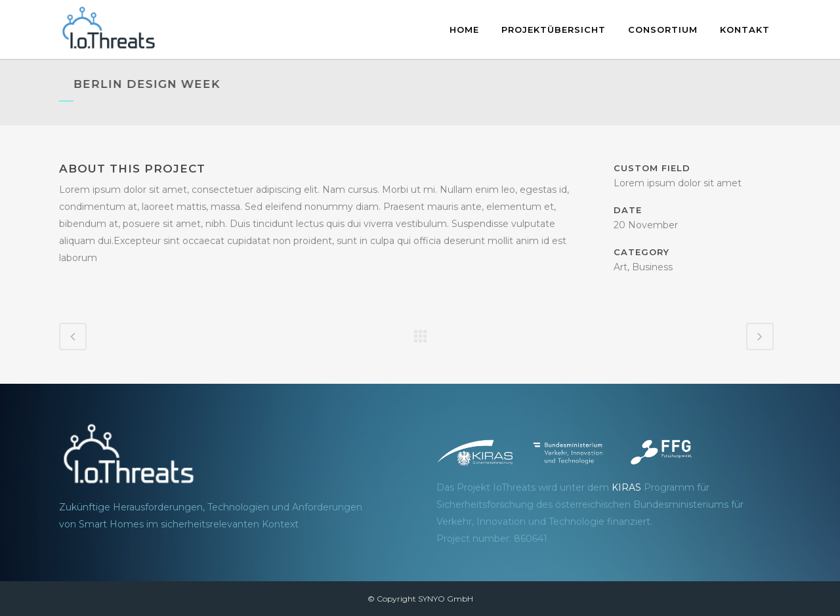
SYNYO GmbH (446, 599)
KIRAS (626, 487)
